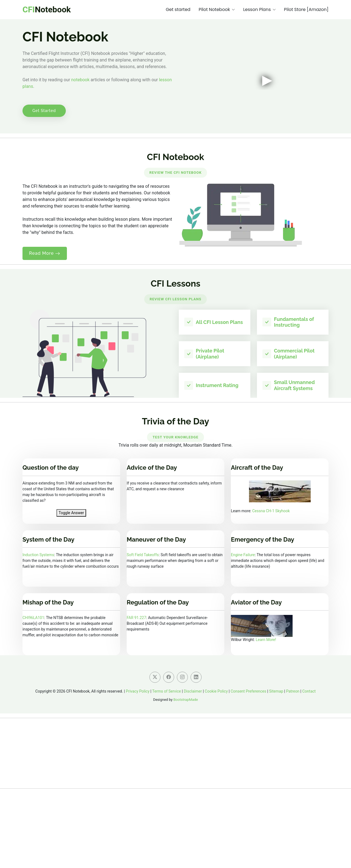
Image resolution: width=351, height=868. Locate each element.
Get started (178, 9)
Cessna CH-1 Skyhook (271, 511)
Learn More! (266, 640)
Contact (309, 691)
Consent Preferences (248, 691)
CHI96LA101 (33, 618)
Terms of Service (167, 691)
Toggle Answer (71, 513)
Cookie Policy (216, 691)
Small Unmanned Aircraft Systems (294, 385)
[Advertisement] (175, 827)
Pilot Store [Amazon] (306, 9)
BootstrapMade (186, 700)
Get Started (44, 111)
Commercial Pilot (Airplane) (294, 354)
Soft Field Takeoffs (143, 555)
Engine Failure (243, 555)
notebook (80, 80)
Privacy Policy (138, 691)
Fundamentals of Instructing (294, 322)
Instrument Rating (217, 385)
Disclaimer (193, 691)
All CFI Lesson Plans (219, 322)
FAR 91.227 (136, 618)
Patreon (293, 691)
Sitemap (276, 691)
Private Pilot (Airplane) (210, 354)
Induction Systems (38, 555)
